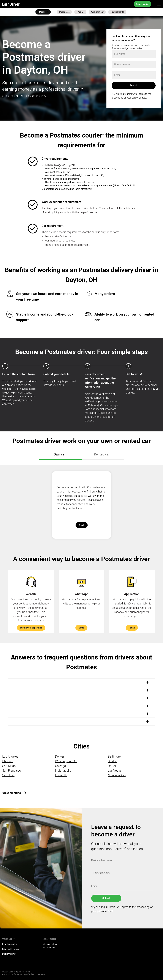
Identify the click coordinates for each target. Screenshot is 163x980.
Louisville (61, 775)
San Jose (8, 775)
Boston (113, 761)
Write (81, 628)
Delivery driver (9, 954)
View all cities (12, 793)
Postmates (64, 12)
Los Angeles (10, 756)
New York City (117, 775)
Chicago (60, 766)
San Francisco (12, 771)
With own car (97, 12)
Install (132, 628)
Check (81, 525)
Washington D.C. (66, 761)
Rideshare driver (10, 944)
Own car (60, 454)
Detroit (112, 766)
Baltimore (114, 756)
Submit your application (31, 628)
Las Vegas (115, 771)
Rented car (102, 454)
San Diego (9, 766)
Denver (60, 756)
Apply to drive (142, 4)
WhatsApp (8, 400)
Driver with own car (11, 949)
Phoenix (8, 761)
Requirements (117, 12)
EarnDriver (11, 4)
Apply (80, 12)
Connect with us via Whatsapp (51, 946)
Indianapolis (63, 771)
